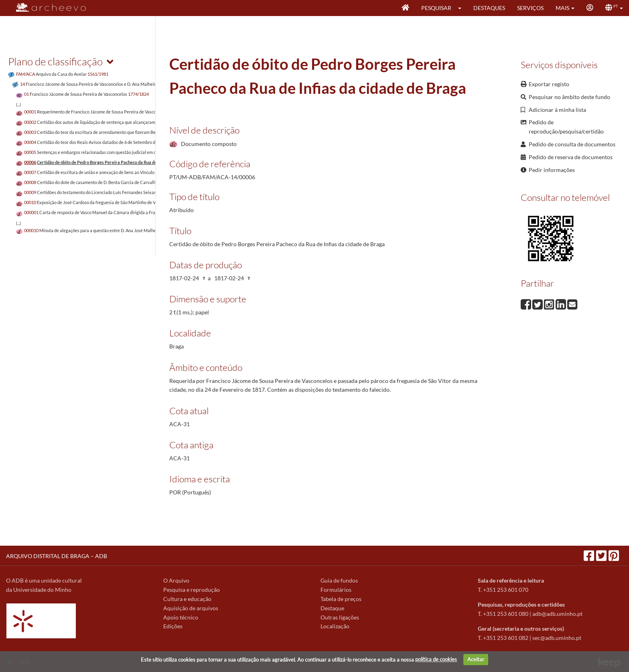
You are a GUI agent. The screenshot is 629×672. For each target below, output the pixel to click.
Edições (173, 626)
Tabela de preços (341, 599)
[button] (462, 8)
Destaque (332, 608)
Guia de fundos (339, 580)
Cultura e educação (187, 599)
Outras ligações (340, 617)
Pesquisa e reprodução (192, 590)
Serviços (530, 8)
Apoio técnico (181, 617)
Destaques (489, 8)
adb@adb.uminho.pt (557, 614)
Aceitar (476, 659)
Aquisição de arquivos (191, 608)
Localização (335, 626)
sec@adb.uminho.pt (557, 638)
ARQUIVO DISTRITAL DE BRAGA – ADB (57, 556)
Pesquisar (436, 8)
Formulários (336, 590)
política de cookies (436, 659)
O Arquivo (176, 580)
